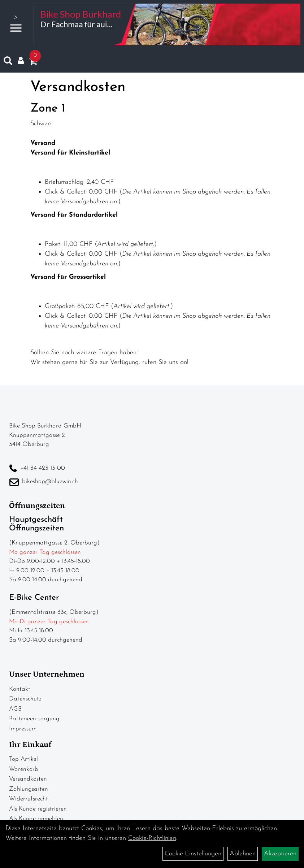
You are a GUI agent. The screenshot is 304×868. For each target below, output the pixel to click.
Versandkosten (28, 779)
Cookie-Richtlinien (152, 838)
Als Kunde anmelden (36, 819)
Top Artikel (23, 759)
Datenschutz (25, 699)
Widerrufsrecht (29, 799)
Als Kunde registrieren (38, 809)
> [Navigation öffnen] (16, 24)
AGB (15, 709)
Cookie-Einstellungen (193, 854)
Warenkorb (24, 769)
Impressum (23, 729)
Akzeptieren (280, 854)
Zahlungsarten (29, 789)
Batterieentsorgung (34, 719)
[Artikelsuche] (8, 62)
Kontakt (20, 689)
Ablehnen (243, 854)
